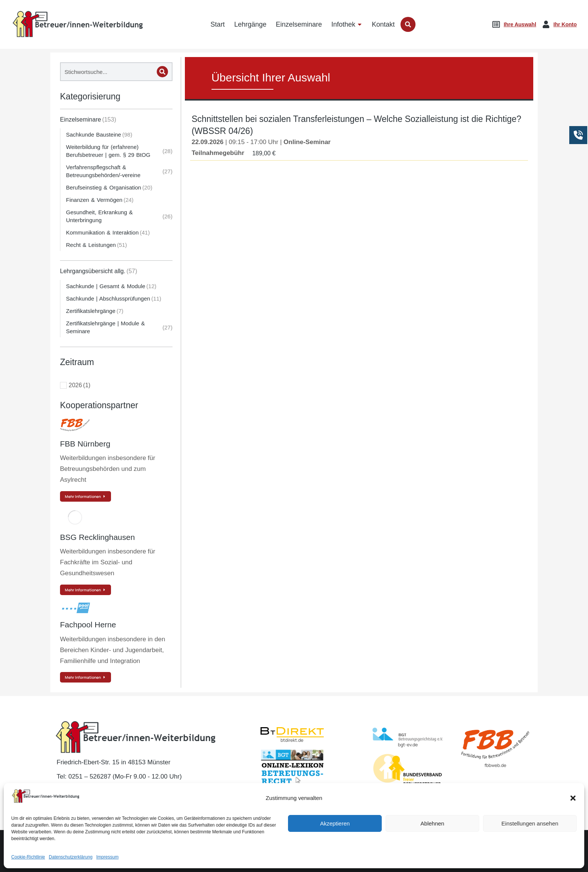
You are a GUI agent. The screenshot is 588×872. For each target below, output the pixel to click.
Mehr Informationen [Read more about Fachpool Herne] (85, 677)
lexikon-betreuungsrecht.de (292, 791)
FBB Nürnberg (85, 444)
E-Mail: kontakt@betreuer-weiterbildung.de (121, 791)
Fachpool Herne (88, 625)
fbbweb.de (495, 765)
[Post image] (75, 425)
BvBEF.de (408, 792)
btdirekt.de (292, 740)
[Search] (162, 72)
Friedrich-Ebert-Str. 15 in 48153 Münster (113, 762)
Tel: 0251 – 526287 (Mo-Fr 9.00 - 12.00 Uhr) (119, 777)
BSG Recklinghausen (97, 537)
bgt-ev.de (408, 745)
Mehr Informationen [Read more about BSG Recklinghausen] (85, 590)
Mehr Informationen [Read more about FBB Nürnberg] (85, 496)
